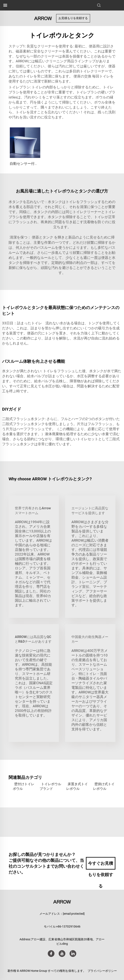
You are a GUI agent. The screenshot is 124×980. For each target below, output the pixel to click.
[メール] (74, 914)
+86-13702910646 (68, 926)
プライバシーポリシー (102, 971)
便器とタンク (43, 237)
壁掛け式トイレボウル (104, 786)
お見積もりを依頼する (73, 18)
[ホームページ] (43, 18)
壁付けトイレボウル (24, 786)
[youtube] (62, 954)
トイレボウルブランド (50, 786)
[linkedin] (73, 954)
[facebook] (51, 954)
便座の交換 (83, 76)
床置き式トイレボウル (77, 786)
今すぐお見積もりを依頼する (101, 865)
